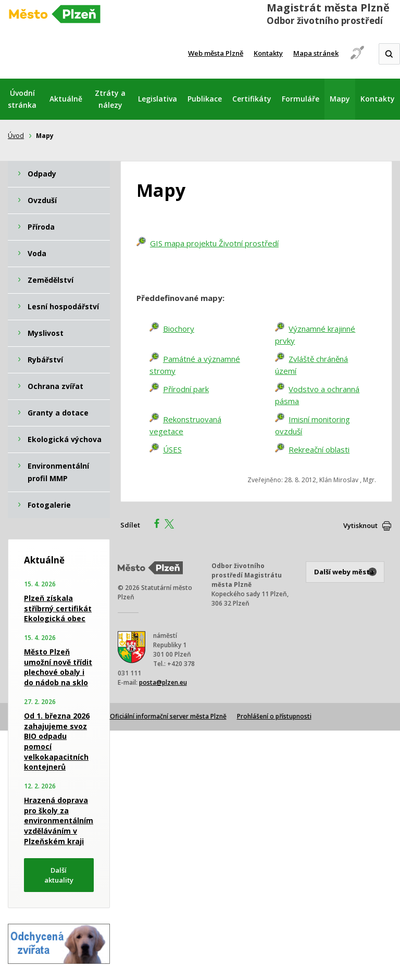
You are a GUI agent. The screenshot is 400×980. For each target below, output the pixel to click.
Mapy (340, 99)
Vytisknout (360, 525)
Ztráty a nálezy (110, 99)
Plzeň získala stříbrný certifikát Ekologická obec (58, 608)
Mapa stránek (316, 53)
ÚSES (172, 449)
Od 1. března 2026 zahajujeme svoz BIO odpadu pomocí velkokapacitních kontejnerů (57, 741)
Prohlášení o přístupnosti (274, 716)
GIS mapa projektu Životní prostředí (214, 243)
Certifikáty (252, 99)
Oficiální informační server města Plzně (168, 716)
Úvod (16, 136)
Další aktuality (59, 875)
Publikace (205, 99)
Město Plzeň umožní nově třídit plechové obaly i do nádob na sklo (58, 667)
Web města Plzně (216, 53)
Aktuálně (66, 99)
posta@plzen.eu (163, 682)
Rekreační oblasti (319, 449)
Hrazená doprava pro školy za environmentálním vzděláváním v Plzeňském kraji (59, 820)
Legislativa (158, 99)
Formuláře (301, 99)
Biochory (179, 329)
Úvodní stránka (22, 99)
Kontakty (268, 53)
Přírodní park (186, 389)
